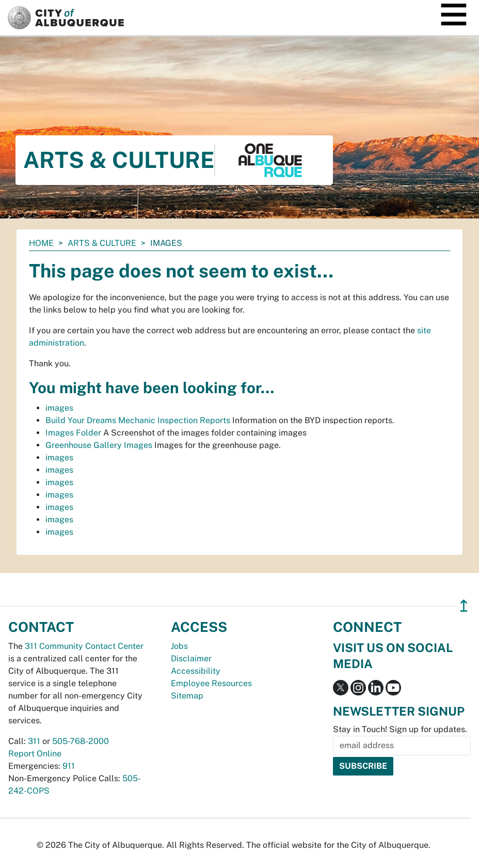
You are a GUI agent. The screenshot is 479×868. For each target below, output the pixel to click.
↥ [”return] (464, 606)
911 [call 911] (69, 766)
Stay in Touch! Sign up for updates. (400, 729)
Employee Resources (211, 683)
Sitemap (187, 696)
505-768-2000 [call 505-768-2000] (81, 741)
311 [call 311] (34, 741)
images (59, 408)
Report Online (35, 754)
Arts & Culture (102, 243)
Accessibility (196, 671)
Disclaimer (191, 658)
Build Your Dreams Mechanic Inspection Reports (138, 420)
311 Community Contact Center (84, 646)
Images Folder (73, 433)
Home (41, 243)
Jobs (179, 646)
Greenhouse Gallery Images (99, 445)
